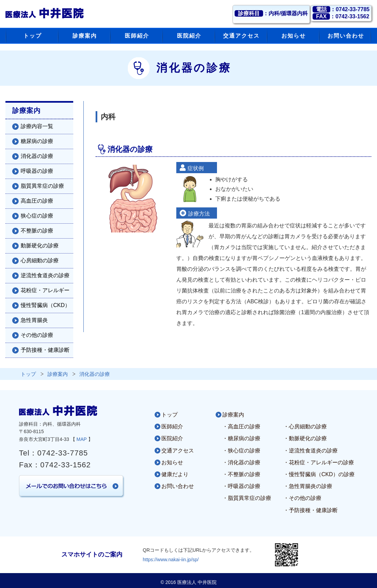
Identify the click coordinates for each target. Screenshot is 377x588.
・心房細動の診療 (305, 427)
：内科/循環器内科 (271, 13)
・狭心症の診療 (241, 451)
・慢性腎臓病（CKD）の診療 (319, 474)
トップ (170, 415)
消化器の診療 (37, 156)
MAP (82, 439)
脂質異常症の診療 (42, 186)
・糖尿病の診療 (241, 438)
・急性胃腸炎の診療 (308, 486)
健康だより (175, 474)
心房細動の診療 (40, 260)
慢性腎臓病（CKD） (45, 305)
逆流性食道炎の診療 (45, 275)
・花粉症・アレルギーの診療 (319, 462)
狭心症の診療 (37, 216)
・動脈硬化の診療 (305, 438)
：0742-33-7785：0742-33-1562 (341, 13)
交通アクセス (178, 451)
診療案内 (233, 415)
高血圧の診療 (37, 201)
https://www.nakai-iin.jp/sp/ (171, 560)
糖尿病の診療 (37, 141)
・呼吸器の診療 (241, 486)
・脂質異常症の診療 (247, 498)
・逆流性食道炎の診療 (311, 451)
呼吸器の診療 (37, 171)
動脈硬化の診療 (40, 246)
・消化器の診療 (241, 462)
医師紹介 (172, 427)
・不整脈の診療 (241, 474)
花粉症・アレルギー (45, 290)
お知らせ (172, 462)
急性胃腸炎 (34, 320)
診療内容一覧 (37, 126)
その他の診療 (37, 335)
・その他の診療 (302, 498)
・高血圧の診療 (241, 427)
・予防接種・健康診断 (311, 510)
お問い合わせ (178, 486)
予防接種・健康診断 (45, 350)
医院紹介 (172, 438)
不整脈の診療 (37, 231)
